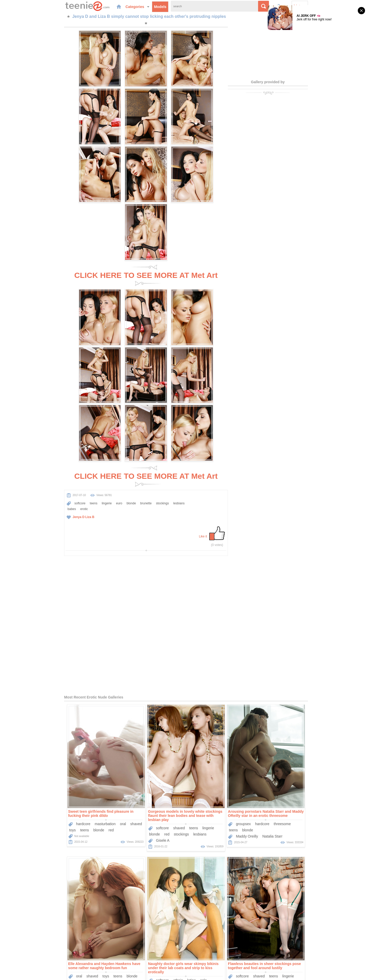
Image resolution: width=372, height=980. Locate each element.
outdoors (220, 692)
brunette (106, 310)
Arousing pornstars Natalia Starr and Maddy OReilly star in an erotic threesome (226, 529)
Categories (100, 6)
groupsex (203, 540)
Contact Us (221, 950)
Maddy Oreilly (207, 552)
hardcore (43, 540)
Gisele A (123, 556)
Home (148, 950)
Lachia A (43, 856)
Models (123, 6)
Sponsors (201, 950)
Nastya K (224, 704)
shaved (96, 540)
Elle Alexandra (288, 552)
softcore (40, 310)
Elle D (231, 860)
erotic (60, 316)
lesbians (33, 316)
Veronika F (125, 860)
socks (247, 848)
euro (79, 310)
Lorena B (310, 856)
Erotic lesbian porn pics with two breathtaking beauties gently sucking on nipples (223, 835)
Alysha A (301, 704)
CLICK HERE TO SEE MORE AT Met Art (146, 152)
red (71, 546)
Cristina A (142, 704)
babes (47, 316)
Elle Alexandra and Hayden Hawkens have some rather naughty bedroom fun (304, 529)
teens (53, 310)
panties (64, 702)
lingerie (67, 310)
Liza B (49, 324)
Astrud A (283, 704)
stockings (122, 310)
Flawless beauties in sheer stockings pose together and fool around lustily (144, 682)
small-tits (245, 698)
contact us (228, 973)
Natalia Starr (233, 552)
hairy (57, 844)
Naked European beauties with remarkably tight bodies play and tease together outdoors (144, 835)
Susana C (204, 704)
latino (72, 696)
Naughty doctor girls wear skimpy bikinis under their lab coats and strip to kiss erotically (63, 684)
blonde (91, 310)
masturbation (65, 540)
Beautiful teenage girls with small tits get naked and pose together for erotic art (303, 833)
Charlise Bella (287, 856)
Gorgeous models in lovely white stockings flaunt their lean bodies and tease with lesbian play (145, 531)
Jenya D (38, 324)
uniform (35, 702)
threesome (242, 540)
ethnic (58, 696)
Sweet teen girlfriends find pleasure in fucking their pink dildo (61, 529)
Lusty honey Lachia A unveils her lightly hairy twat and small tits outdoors (63, 833)
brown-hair (225, 698)
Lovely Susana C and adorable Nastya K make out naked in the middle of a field (223, 682)
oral (83, 540)
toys (33, 546)
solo (84, 696)
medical (81, 702)
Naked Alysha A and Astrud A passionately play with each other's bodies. (304, 682)
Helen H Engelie (209, 860)
